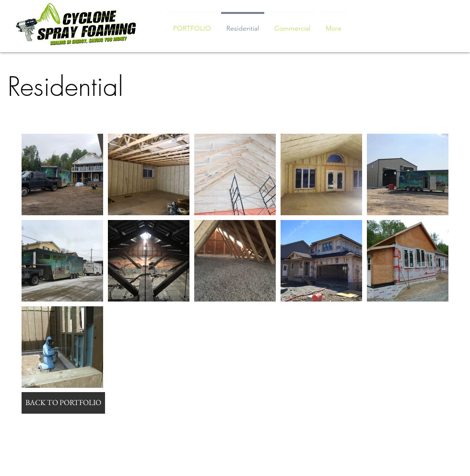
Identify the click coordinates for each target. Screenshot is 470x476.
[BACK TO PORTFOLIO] (63, 403)
